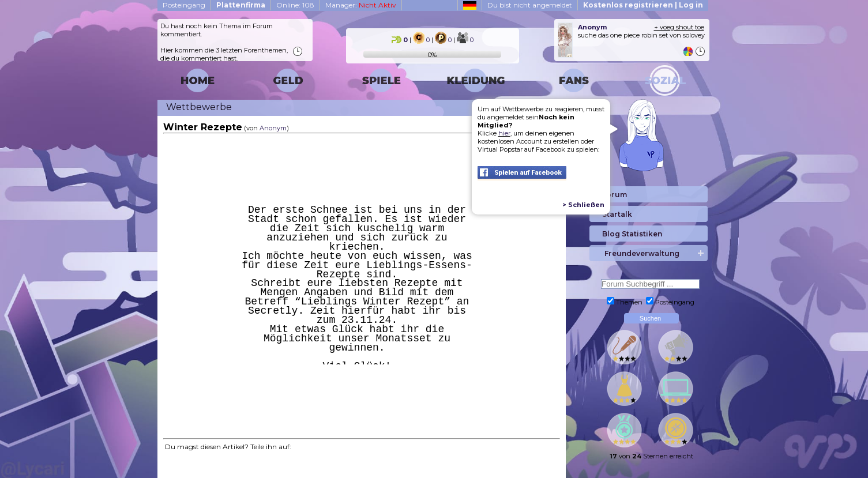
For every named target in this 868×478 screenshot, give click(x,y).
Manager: (361, 5)
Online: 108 (295, 5)
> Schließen (583, 205)
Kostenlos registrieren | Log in (643, 5)
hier (504, 133)
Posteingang (184, 5)
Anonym (273, 128)
